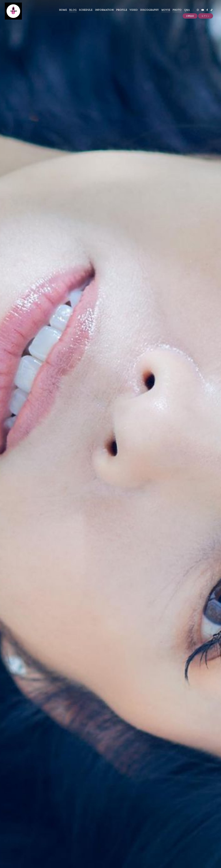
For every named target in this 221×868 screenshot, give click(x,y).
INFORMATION (104, 10)
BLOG (73, 10)
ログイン (206, 16)
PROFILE (122, 10)
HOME (63, 10)
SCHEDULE (86, 10)
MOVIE (166, 10)
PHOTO (177, 10)
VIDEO (134, 10)
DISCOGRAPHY (150, 10)
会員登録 (190, 16)
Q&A (187, 10)
